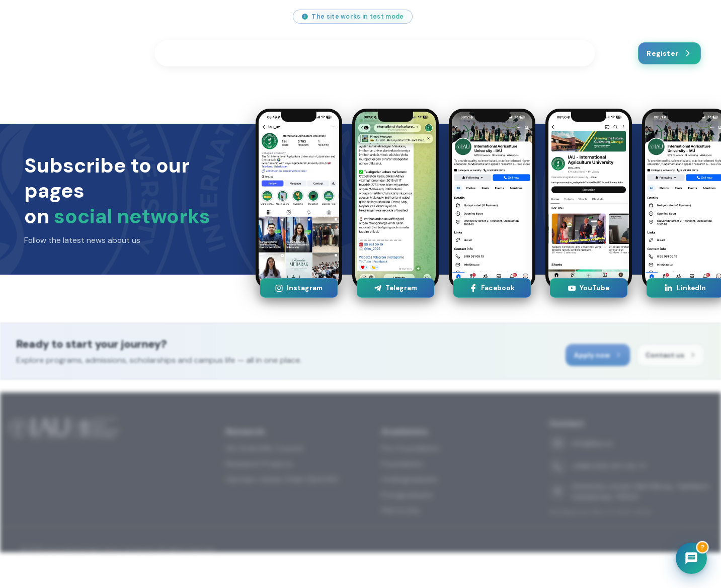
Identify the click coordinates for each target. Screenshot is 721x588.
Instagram (299, 288)
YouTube (588, 288)
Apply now (607, 360)
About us (463, 53)
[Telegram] (626, 17)
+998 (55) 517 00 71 (120, 17)
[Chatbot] (691, 558)
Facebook (492, 288)
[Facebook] (603, 17)
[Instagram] (557, 17)
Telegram (395, 288)
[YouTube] (580, 17)
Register (669, 53)
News (512, 53)
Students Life (272, 53)
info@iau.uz (44, 17)
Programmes (197, 53)
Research (341, 53)
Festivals (402, 53)
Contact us (561, 53)
